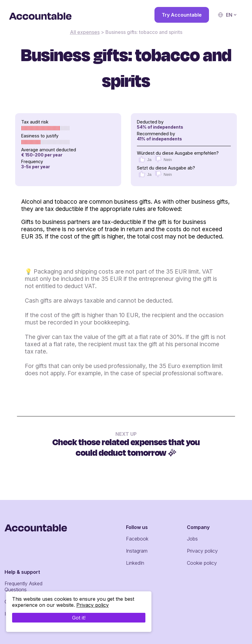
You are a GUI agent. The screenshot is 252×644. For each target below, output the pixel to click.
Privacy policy (202, 551)
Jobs (192, 539)
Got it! (79, 618)
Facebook (137, 539)
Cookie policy (202, 563)
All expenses (85, 32)
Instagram (137, 551)
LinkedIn (135, 563)
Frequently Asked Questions (23, 586)
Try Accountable (182, 15)
